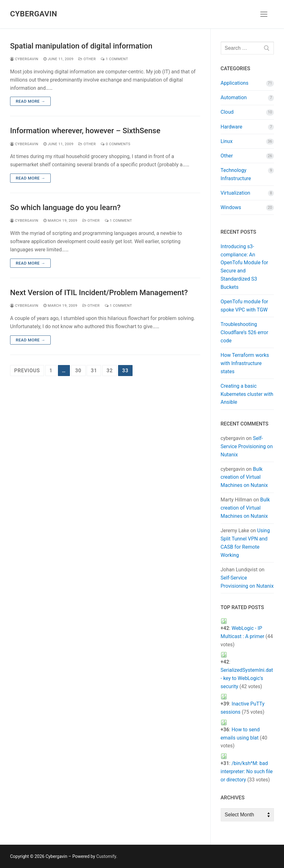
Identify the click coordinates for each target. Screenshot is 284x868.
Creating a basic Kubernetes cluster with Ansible (247, 394)
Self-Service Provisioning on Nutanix (247, 446)
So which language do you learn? (65, 208)
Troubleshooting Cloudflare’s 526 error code (244, 332)
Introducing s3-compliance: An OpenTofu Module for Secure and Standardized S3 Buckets (244, 267)
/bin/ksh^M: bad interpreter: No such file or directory (247, 771)
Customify (106, 856)
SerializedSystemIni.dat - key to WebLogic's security (247, 678)
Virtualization (236, 193)
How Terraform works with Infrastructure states (245, 363)
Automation (234, 97)
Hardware (232, 127)
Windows (231, 207)
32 (110, 371)
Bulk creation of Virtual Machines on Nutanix (244, 477)
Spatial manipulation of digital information (81, 46)
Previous (27, 371)
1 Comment (114, 59)
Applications (235, 83)
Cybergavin (34, 14)
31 (94, 371)
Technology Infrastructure (236, 174)
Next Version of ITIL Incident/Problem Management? (99, 293)
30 (78, 371)
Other (87, 59)
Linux (227, 141)
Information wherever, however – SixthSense (85, 131)
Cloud (227, 112)
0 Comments (116, 144)
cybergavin (24, 59)
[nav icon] (264, 14)
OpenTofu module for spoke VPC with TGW (244, 306)
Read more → (30, 101)
